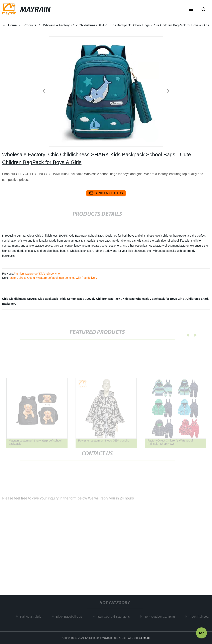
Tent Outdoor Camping (161, 617)
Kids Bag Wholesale (136, 299)
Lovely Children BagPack (104, 299)
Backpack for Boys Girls (168, 299)
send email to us (106, 193)
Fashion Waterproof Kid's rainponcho (37, 274)
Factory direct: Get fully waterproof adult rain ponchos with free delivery (53, 278)
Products (30, 25)
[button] (191, 10)
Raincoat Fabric (32, 617)
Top (202, 632)
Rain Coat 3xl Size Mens (115, 617)
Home (12, 25)
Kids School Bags (73, 299)
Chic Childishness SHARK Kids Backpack (30, 299)
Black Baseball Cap (70, 617)
